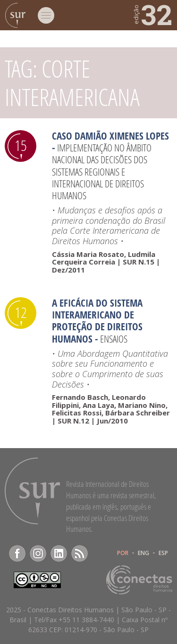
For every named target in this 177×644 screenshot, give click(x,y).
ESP (163, 553)
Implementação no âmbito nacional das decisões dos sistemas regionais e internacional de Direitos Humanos (102, 172)
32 (152, 14)
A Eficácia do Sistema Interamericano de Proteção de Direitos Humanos (97, 321)
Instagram (38, 553)
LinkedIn (59, 553)
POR (123, 553)
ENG (143, 553)
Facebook (17, 553)
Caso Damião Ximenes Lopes (110, 136)
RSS (80, 553)
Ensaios (114, 339)
